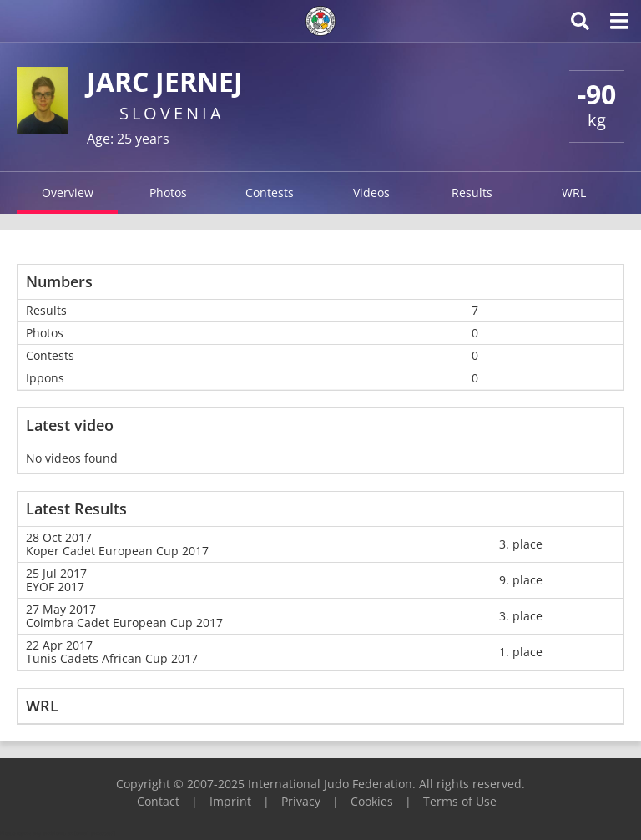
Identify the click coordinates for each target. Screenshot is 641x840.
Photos (168, 192)
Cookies (372, 801)
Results (472, 192)
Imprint (230, 801)
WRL (574, 192)
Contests (270, 192)
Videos (371, 192)
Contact (158, 801)
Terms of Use (460, 801)
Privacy (301, 801)
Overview (68, 192)
